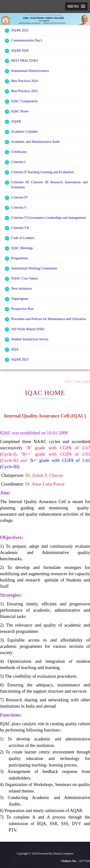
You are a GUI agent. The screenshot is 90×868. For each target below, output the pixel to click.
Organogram (20, 299)
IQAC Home (20, 111)
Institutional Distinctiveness (30, 71)
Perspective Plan (22, 309)
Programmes (20, 258)
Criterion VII (20, 228)
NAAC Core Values (25, 278)
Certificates (19, 152)
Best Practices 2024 (24, 81)
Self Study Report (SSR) (28, 329)
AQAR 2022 (20, 30)
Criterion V (19, 208)
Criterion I (18, 162)
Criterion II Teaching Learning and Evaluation (42, 172)
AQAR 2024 (20, 51)
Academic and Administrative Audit (36, 142)
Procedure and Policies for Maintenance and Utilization (49, 319)
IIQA (15, 349)
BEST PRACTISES (25, 61)
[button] (76, 6)
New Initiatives (22, 289)
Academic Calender (25, 132)
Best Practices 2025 (24, 91)
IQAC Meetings (22, 248)
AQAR (16, 121)
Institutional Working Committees (34, 268)
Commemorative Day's (27, 40)
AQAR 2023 (20, 359)
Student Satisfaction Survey (30, 339)
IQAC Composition (24, 101)
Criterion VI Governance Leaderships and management (48, 218)
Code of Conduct (23, 238)
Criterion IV (20, 197)
